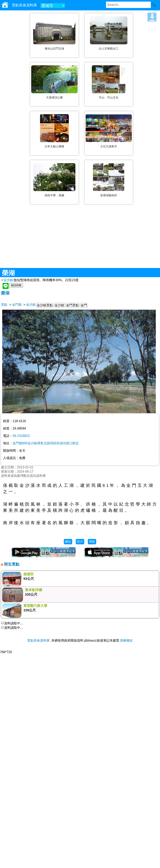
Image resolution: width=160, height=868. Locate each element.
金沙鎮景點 (45, 305)
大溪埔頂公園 (54, 97)
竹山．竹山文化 (109, 97)
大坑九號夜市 (109, 146)
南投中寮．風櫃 (54, 195)
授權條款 (126, 640)
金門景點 (72, 305)
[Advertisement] (80, 239)
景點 (4, 305)
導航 (92, 542)
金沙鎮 (7, 280)
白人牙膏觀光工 (109, 49)
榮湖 (5, 293)
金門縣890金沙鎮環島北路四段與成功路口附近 (46, 443)
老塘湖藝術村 (109, 195)
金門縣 (17, 305)
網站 (68, 542)
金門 (84, 305)
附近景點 (11, 564)
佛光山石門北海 (54, 49)
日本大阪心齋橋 (54, 146)
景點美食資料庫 (38, 640)
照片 (80, 542)
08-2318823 (21, 436)
